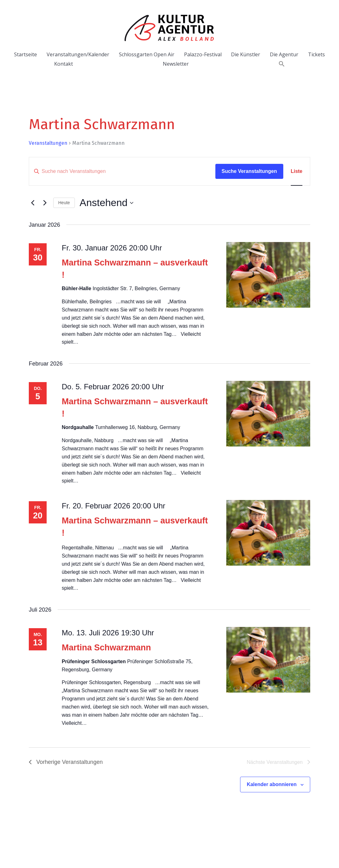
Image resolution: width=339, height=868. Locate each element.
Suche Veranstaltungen (249, 171)
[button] (282, 64)
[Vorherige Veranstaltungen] (33, 203)
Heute (64, 203)
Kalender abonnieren (272, 784)
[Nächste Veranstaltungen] (45, 203)
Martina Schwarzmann (106, 648)
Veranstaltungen (48, 143)
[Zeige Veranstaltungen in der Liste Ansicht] (297, 171)
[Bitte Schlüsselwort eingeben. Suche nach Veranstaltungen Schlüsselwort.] (122, 171)
